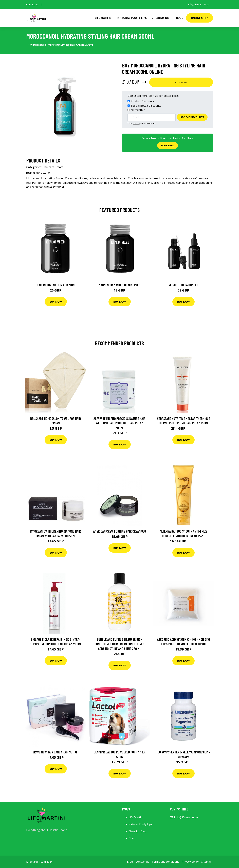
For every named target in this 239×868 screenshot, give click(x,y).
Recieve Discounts (192, 117)
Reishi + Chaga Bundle (183, 285)
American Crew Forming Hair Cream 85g (120, 531)
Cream (59, 167)
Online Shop (199, 18)
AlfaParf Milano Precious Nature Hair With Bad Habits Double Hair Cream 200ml (119, 423)
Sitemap (206, 862)
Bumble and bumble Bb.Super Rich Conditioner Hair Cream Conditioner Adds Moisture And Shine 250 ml (119, 644)
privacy (136, 123)
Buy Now (181, 82)
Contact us (142, 862)
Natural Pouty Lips (132, 18)
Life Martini (104, 18)
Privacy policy (190, 862)
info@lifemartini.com (199, 4)
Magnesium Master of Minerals (119, 285)
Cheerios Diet (161, 18)
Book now (168, 145)
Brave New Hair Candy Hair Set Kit (56, 752)
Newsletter (138, 110)
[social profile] (42, 5)
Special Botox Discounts (146, 106)
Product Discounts (142, 101)
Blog (180, 18)
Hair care (48, 167)
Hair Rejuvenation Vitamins (56, 285)
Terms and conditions (165, 862)
